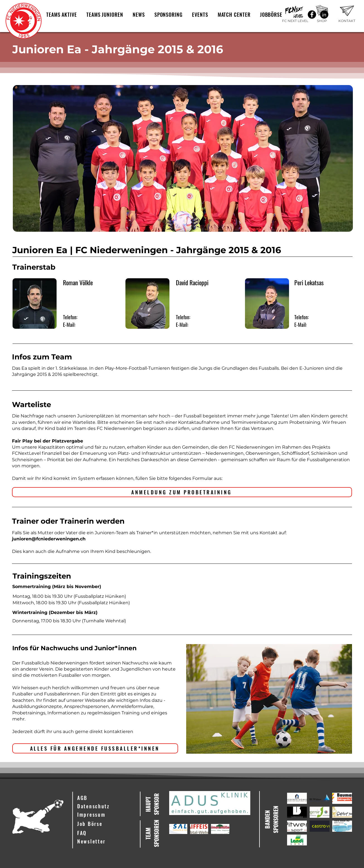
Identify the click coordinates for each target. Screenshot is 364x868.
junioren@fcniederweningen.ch (49, 539)
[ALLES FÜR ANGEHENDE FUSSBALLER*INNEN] (95, 748)
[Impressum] (105, 815)
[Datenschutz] (105, 806)
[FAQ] (105, 833)
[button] (62, 14)
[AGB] (105, 798)
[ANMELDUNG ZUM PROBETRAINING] (182, 492)
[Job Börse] (105, 824)
